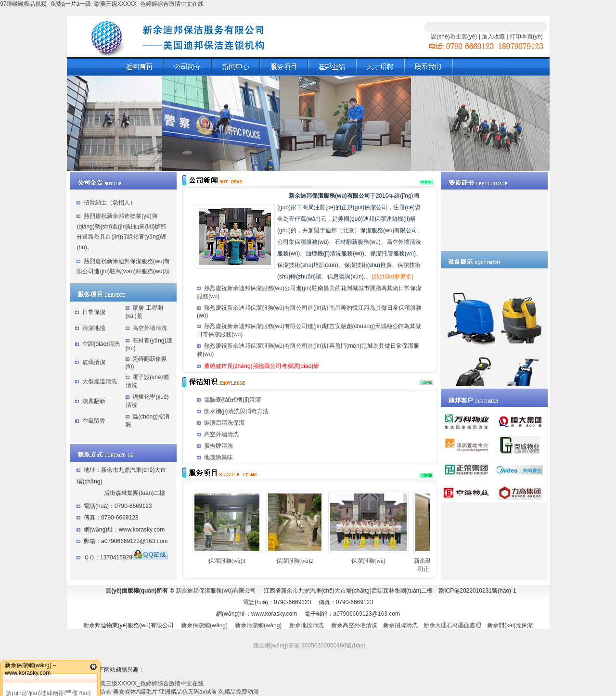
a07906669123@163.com (367, 614)
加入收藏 (493, 37)
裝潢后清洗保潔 (224, 423)
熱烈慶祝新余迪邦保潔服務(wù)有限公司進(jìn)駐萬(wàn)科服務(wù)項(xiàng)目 (123, 272)
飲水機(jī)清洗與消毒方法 (236, 411)
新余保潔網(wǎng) (204, 625)
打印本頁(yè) (526, 37)
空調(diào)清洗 (101, 344)
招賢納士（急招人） (110, 202)
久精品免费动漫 (239, 692)
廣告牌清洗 (218, 446)
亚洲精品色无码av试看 (188, 692)
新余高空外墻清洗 (354, 625)
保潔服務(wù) (368, 561)
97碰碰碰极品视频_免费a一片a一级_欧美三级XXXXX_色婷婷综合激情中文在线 (102, 4)
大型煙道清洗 (100, 381)
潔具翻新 (94, 401)
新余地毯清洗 (307, 625)
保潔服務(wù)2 (295, 561)
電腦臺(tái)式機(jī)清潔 (233, 400)
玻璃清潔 (94, 362)
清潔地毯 (94, 328)
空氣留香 (94, 421)
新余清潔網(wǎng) (258, 625)
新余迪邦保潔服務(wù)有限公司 (216, 591)
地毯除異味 (218, 457)
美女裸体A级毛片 (135, 692)
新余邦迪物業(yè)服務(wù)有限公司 (128, 625)
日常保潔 (94, 312)
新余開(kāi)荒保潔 (510, 625)
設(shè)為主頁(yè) (454, 37)
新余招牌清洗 (400, 625)
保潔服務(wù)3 (227, 561)
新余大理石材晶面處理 (452, 625)
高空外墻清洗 (150, 328)
